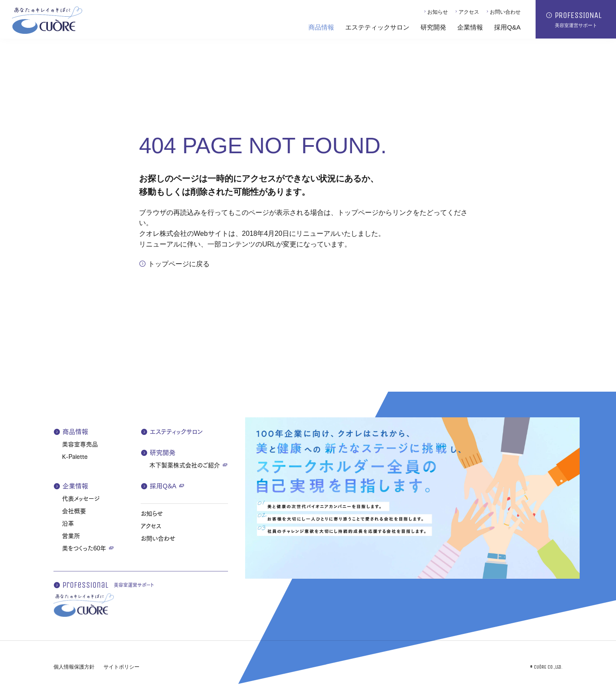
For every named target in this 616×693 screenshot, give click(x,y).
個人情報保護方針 (74, 667)
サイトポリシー (121, 667)
